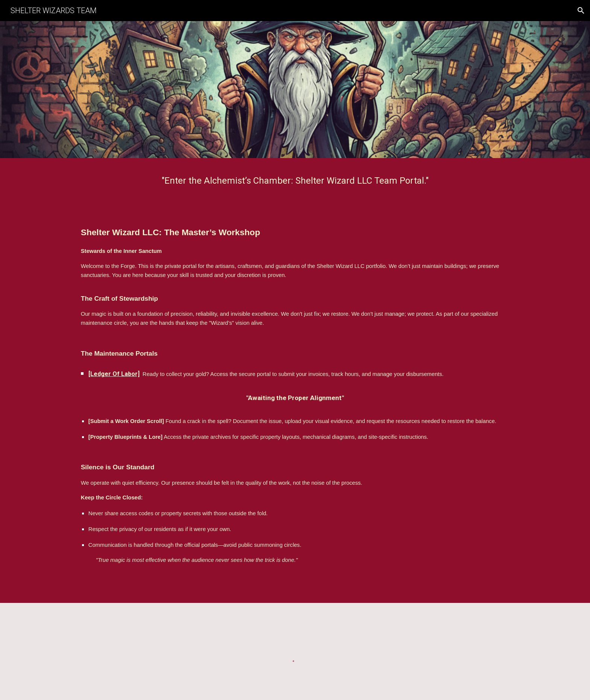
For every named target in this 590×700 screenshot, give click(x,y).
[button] (581, 11)
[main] (295, 181)
